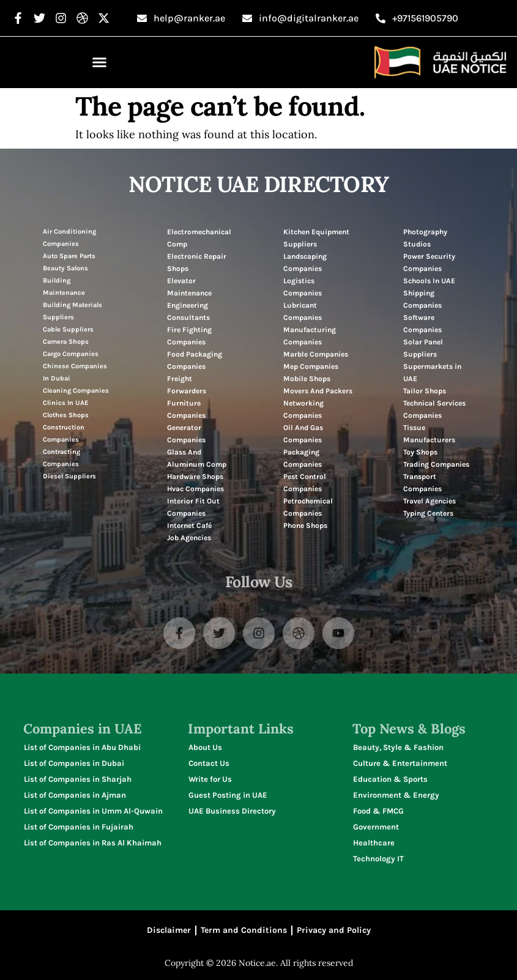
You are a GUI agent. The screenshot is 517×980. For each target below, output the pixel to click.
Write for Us (210, 779)
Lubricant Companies (303, 311)
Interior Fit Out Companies (193, 507)
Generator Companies (186, 434)
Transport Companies (422, 483)
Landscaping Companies (305, 262)
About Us (205, 747)
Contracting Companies (61, 458)
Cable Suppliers (68, 329)
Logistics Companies (303, 287)
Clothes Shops (66, 415)
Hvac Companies (195, 489)
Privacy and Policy (334, 930)
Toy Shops (420, 452)
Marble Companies (316, 354)
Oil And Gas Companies (303, 434)
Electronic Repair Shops (197, 262)
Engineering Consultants (188, 311)
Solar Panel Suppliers (423, 348)
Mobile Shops (307, 379)
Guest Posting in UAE (228, 795)
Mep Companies (311, 366)
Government (376, 827)
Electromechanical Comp (199, 238)
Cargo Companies (71, 354)
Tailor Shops (425, 391)
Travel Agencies (430, 501)
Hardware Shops (195, 477)
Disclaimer (169, 930)
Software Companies (422, 324)
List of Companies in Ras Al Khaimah (93, 843)
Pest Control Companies (305, 483)
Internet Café (189, 525)
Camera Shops (66, 342)
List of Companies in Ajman (75, 795)
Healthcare (374, 843)
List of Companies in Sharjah (78, 779)
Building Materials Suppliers (73, 311)
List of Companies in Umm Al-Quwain (93, 811)
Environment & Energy (396, 795)
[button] (100, 62)
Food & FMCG (378, 811)
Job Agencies (189, 538)
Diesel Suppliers (69, 476)
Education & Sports (390, 779)
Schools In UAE (429, 281)
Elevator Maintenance (189, 287)
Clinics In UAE (65, 403)
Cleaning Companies (76, 391)
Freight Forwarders (187, 385)
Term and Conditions (244, 930)
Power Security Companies (429, 262)
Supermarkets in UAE (432, 373)
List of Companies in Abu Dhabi (82, 747)
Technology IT (378, 859)
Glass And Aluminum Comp (197, 458)
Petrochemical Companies (308, 507)
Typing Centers (428, 513)
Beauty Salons (65, 268)
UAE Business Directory (232, 811)
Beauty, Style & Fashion (398, 747)
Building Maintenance (64, 287)
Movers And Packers (318, 391)
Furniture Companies (186, 409)
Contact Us (209, 763)
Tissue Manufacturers (429, 434)
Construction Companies (64, 433)
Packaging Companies (303, 458)
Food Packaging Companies (195, 360)
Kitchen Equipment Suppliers (316, 238)
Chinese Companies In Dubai (75, 372)
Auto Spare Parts (69, 256)
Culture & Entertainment (400, 763)
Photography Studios (425, 238)
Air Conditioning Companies (69, 238)
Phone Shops (305, 525)
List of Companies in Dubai (74, 763)
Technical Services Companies (434, 409)
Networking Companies (303, 409)
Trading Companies (436, 464)
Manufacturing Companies (310, 336)
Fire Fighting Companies (189, 336)
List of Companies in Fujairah (79, 827)
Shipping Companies (422, 299)
